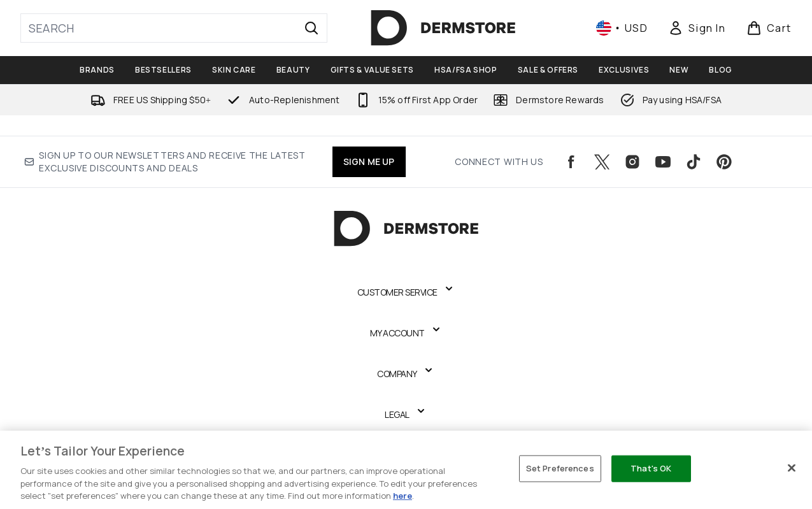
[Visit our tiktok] (694, 162)
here (402, 496)
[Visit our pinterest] (724, 162)
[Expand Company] (406, 374)
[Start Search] (311, 28)
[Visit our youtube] (663, 162)
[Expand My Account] (406, 333)
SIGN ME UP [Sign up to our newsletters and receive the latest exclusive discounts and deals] (369, 161)
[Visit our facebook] (571, 162)
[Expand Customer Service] (406, 292)
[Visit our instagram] (632, 162)
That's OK (651, 468)
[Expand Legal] (406, 415)
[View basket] (769, 28)
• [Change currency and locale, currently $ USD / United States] (622, 28)
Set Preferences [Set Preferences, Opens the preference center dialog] (560, 468)
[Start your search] (174, 28)
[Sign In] (697, 28)
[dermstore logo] (443, 28)
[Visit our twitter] (602, 162)
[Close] (792, 468)
